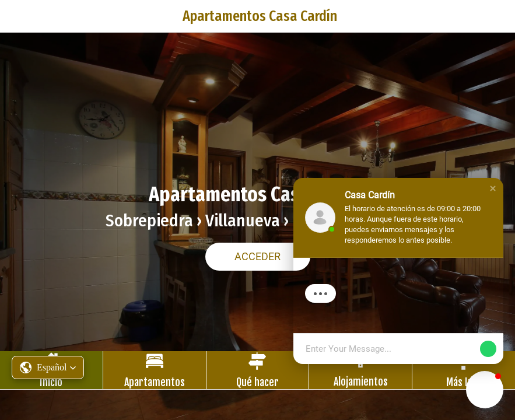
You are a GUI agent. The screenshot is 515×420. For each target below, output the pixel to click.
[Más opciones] (464, 370)
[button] (48, 367)
